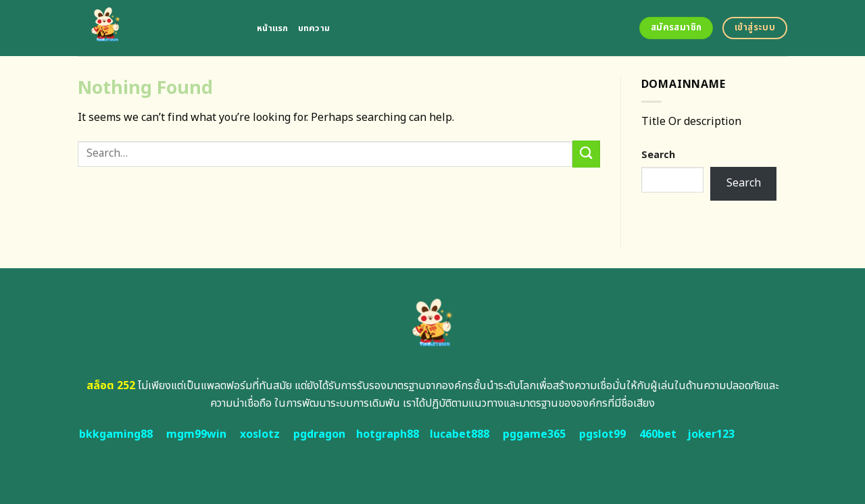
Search (658, 155)
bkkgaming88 (116, 434)
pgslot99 (602, 434)
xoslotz (260, 434)
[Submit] (586, 154)
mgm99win (196, 434)
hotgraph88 (388, 434)
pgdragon (319, 434)
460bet (658, 434)
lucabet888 (460, 434)
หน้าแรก (273, 28)
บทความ (314, 28)
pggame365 (534, 434)
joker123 (711, 434)
